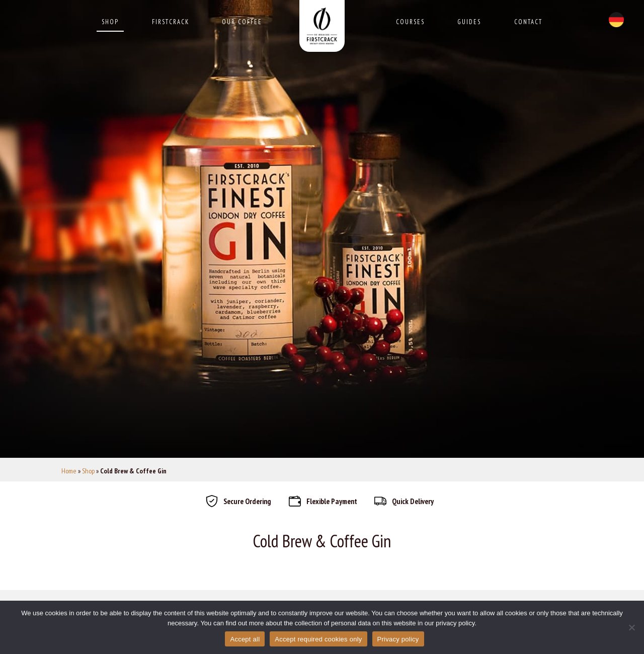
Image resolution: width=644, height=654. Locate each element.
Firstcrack (171, 22)
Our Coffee (242, 22)
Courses (410, 22)
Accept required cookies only (318, 639)
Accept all (245, 639)
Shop (110, 22)
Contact (528, 22)
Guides (469, 22)
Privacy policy (398, 639)
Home (69, 471)
